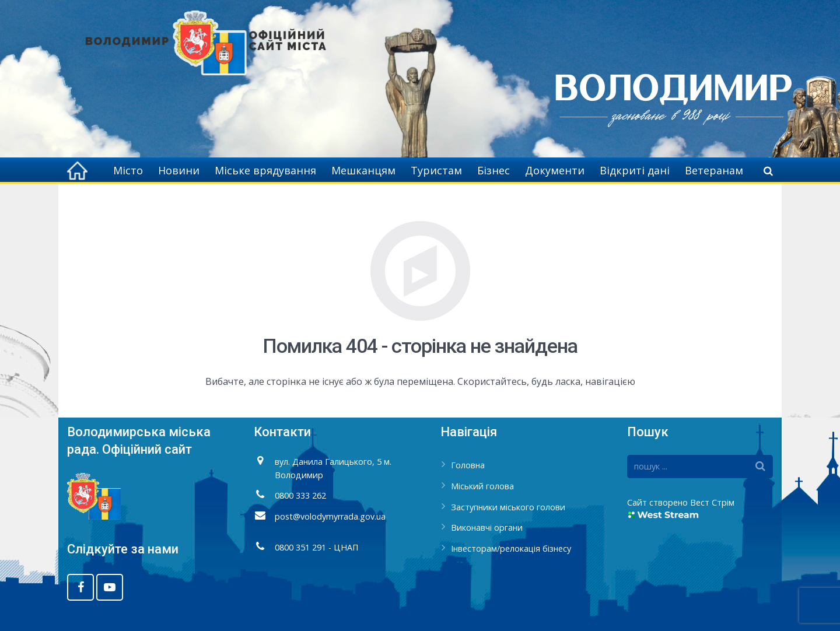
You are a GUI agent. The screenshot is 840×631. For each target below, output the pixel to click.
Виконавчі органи (487, 527)
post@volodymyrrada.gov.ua (330, 516)
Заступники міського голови (508, 507)
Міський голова (482, 486)
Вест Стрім (712, 502)
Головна (468, 465)
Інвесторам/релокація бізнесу (511, 548)
